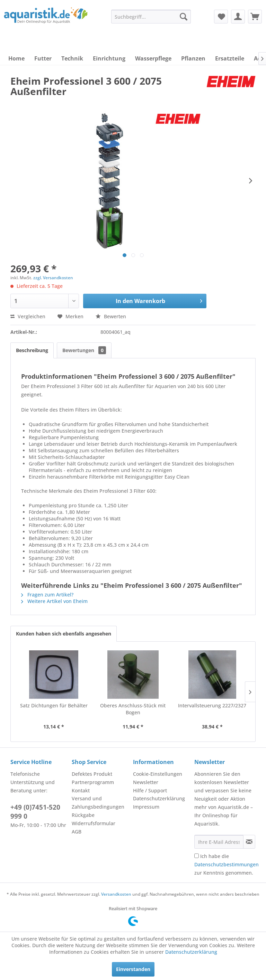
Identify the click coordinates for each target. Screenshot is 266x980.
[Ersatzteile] (230, 58)
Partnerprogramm (93, 782)
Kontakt (81, 790)
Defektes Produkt (92, 774)
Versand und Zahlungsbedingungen (98, 803)
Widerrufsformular (94, 823)
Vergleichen (28, 316)
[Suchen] (184, 17)
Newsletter (146, 782)
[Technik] (72, 58)
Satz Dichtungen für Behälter (54, 705)
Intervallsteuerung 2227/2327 (212, 705)
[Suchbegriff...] (151, 17)
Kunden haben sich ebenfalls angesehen (64, 634)
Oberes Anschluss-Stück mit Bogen (133, 709)
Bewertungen (84, 350)
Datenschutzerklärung (159, 798)
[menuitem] (151, 17)
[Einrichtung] (109, 58)
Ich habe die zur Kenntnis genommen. (227, 864)
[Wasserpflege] (153, 58)
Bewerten (111, 316)
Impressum (146, 807)
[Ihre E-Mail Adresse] (219, 842)
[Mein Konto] (238, 17)
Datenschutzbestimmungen (227, 864)
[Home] (16, 58)
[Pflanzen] (193, 58)
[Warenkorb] (255, 17)
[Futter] (43, 58)
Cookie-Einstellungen (158, 774)
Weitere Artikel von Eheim (54, 601)
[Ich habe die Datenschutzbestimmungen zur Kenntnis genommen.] (197, 856)
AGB (77, 832)
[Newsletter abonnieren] (249, 842)
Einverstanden (133, 969)
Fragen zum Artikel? (47, 595)
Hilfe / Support (150, 790)
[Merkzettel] (221, 17)
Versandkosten (116, 894)
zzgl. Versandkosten (53, 278)
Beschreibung (32, 350)
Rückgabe (83, 815)
